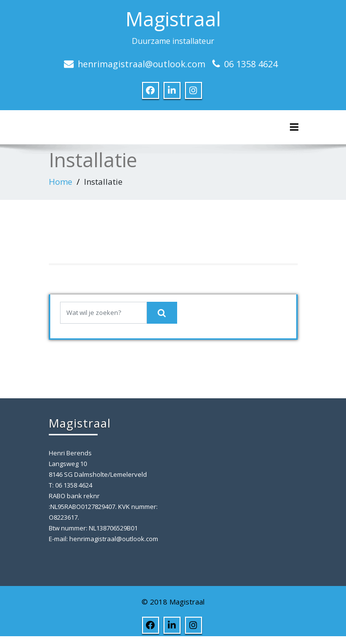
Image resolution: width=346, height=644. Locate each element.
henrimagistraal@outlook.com (142, 64)
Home (61, 182)
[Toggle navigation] (294, 127)
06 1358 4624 (251, 64)
